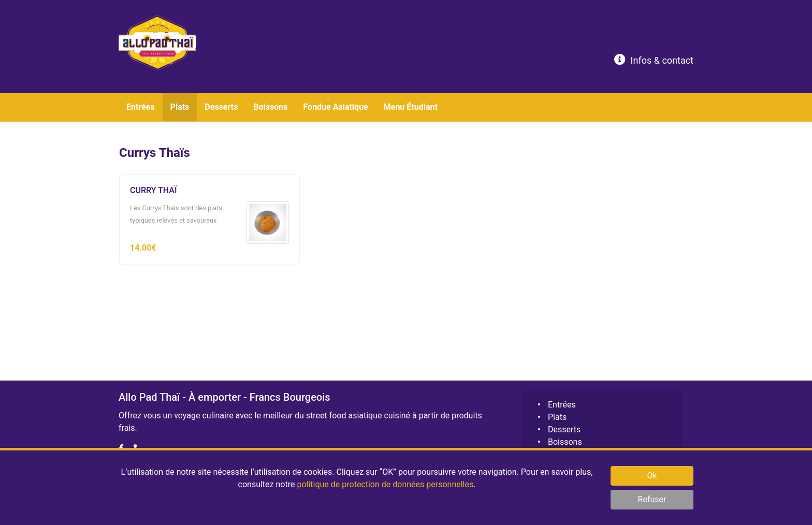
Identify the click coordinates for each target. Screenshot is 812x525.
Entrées (562, 405)
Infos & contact (654, 60)
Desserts (564, 429)
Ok (652, 476)
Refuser (652, 499)
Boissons (565, 442)
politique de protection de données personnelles (385, 484)
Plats (557, 417)
